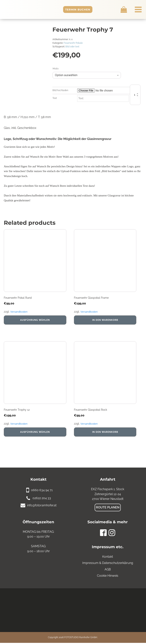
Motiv (56, 69)
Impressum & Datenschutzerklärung (108, 564)
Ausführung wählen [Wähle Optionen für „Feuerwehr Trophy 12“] (35, 433)
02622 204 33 (42, 499)
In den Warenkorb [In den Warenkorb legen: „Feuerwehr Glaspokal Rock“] (105, 433)
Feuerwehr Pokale (73, 43)
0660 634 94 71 (42, 491)
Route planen (108, 509)
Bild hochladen (60, 90)
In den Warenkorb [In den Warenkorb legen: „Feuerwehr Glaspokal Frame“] (105, 321)
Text (55, 98)
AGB (108, 571)
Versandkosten (19, 312)
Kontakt (108, 558)
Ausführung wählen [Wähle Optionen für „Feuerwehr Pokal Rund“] (35, 321)
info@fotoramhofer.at (42, 506)
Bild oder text (72, 47)
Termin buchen (85, 10)
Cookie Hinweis (108, 577)
